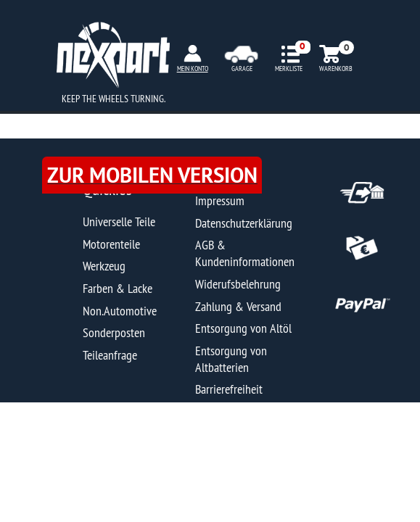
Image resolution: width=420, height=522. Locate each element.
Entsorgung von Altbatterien (231, 359)
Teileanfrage (110, 355)
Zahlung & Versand (238, 306)
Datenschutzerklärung (244, 223)
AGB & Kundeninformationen (245, 253)
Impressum (220, 200)
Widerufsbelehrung (238, 284)
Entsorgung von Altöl (243, 328)
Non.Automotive (120, 311)
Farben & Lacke (118, 288)
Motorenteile (111, 244)
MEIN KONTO (193, 69)
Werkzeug (104, 266)
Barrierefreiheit (229, 389)
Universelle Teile (119, 221)
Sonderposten (114, 332)
